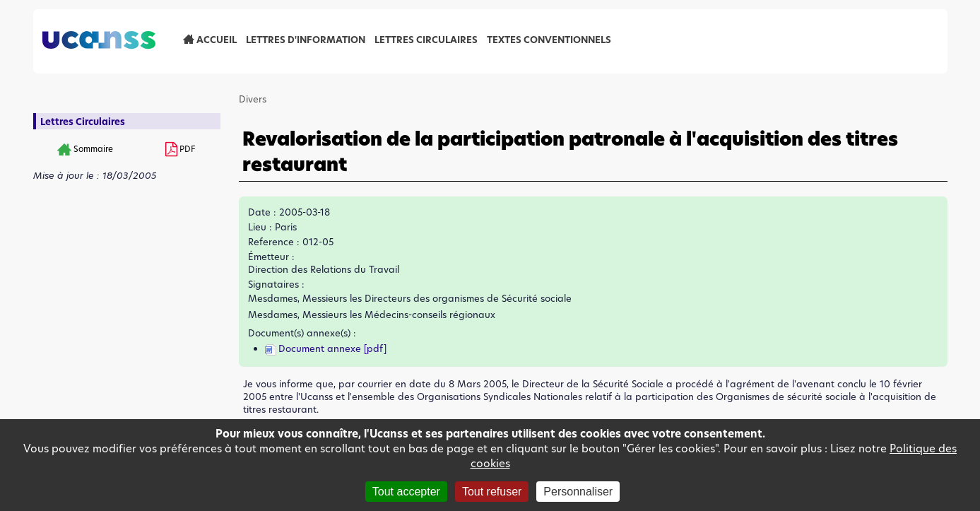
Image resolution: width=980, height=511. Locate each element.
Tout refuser (492, 492)
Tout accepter (406, 492)
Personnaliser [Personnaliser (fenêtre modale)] (578, 492)
